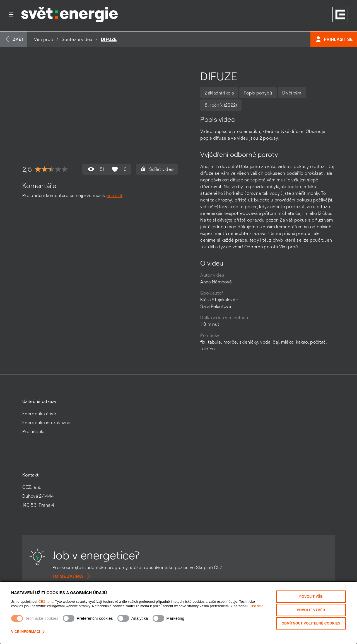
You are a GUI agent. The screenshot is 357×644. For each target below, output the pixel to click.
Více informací (28, 632)
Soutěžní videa (77, 39)
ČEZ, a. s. (47, 602)
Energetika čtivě (39, 414)
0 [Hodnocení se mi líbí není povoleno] (119, 169)
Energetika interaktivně (46, 422)
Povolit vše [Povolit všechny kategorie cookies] (311, 597)
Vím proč (44, 39)
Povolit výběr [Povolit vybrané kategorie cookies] (311, 610)
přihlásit (114, 195)
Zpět (14, 39)
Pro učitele (33, 431)
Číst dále (257, 606)
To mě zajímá (72, 576)
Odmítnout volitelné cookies (311, 623)
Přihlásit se (334, 39)
